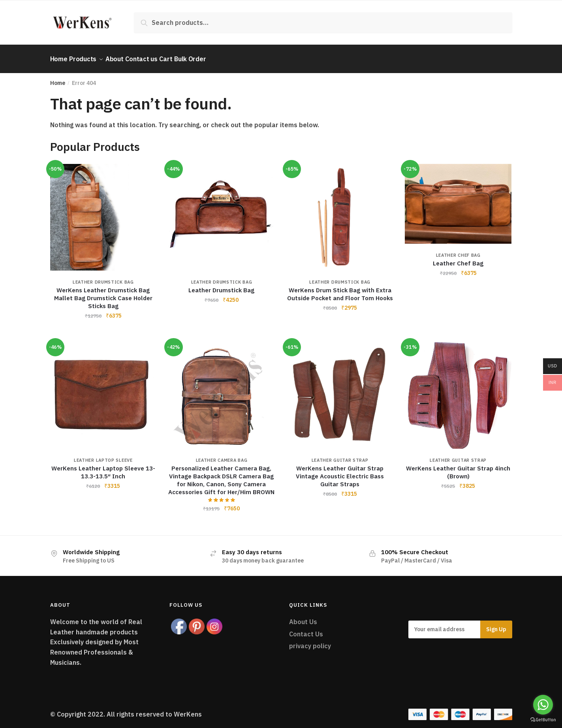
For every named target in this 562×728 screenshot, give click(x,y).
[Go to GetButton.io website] (543, 720)
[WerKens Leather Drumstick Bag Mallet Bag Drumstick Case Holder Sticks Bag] (103, 213)
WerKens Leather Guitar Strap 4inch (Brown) (458, 467)
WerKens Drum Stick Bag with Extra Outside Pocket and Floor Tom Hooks (340, 289)
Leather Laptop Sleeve (103, 455)
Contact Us (306, 629)
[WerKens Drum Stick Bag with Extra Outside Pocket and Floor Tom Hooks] (340, 213)
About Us (303, 617)
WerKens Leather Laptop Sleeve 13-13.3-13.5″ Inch (103, 467)
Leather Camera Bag (222, 455)
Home (58, 78)
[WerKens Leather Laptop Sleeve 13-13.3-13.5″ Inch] (103, 391)
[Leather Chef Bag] (458, 199)
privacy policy (310, 641)
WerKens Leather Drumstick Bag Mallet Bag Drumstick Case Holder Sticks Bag (103, 293)
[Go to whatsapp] (543, 705)
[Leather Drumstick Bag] (222, 213)
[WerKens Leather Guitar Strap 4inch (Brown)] (458, 391)
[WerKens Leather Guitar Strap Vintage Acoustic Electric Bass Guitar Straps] (340, 391)
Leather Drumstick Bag (103, 277)
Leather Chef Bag (458, 250)
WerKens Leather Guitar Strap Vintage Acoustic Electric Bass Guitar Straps (340, 471)
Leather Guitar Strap (340, 455)
